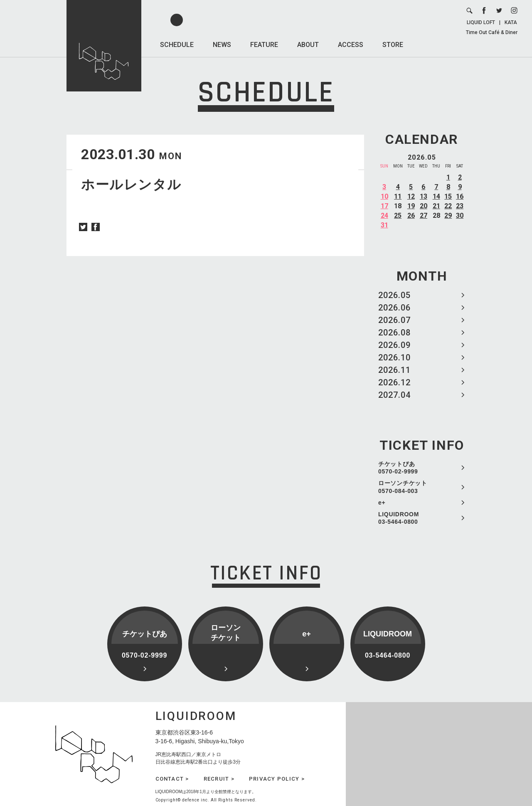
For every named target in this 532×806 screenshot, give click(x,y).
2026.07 (394, 320)
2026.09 (394, 345)
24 (384, 216)
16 (460, 196)
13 (424, 196)
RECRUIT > (219, 779)
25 (398, 216)
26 (411, 216)
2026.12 (394, 382)
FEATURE (264, 45)
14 (436, 196)
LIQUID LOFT (481, 22)
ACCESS (351, 45)
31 (384, 225)
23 (460, 206)
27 (424, 216)
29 (448, 216)
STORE (393, 45)
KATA (511, 22)
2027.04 (394, 395)
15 (448, 196)
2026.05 (394, 295)
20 (424, 206)
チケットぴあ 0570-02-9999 (398, 468)
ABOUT (308, 45)
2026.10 (394, 357)
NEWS (222, 45)
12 (411, 196)
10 (384, 196)
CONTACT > (172, 779)
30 (460, 216)
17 (384, 206)
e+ (382, 503)
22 (448, 206)
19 (411, 206)
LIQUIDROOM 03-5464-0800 (399, 518)
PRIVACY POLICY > (277, 779)
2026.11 (394, 370)
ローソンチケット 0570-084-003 (403, 487)
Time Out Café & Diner (492, 32)
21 (436, 206)
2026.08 (394, 333)
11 (398, 196)
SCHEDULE (177, 45)
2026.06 (394, 308)
